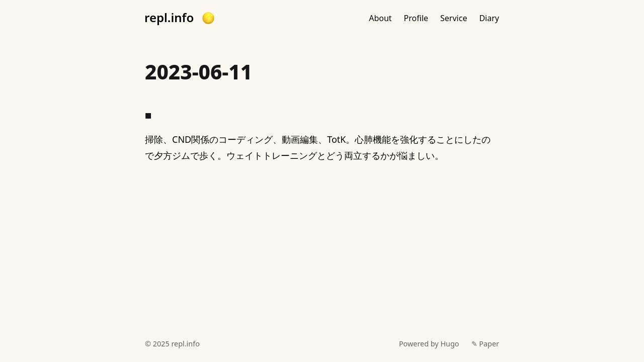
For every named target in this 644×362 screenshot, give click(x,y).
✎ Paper (485, 344)
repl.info (169, 18)
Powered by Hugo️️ (429, 344)
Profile (416, 18)
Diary (489, 18)
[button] (208, 18)
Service (454, 18)
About (380, 18)
